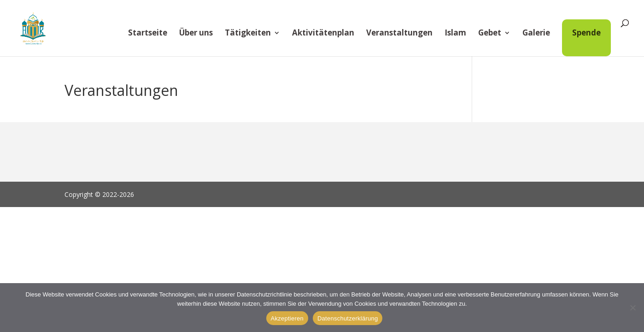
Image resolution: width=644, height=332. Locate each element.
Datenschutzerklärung (348, 318)
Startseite (148, 34)
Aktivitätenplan (323, 34)
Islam (455, 34)
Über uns (196, 34)
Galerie (536, 34)
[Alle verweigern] (632, 308)
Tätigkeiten (248, 34)
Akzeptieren (287, 318)
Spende (586, 33)
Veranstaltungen (399, 34)
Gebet (490, 34)
